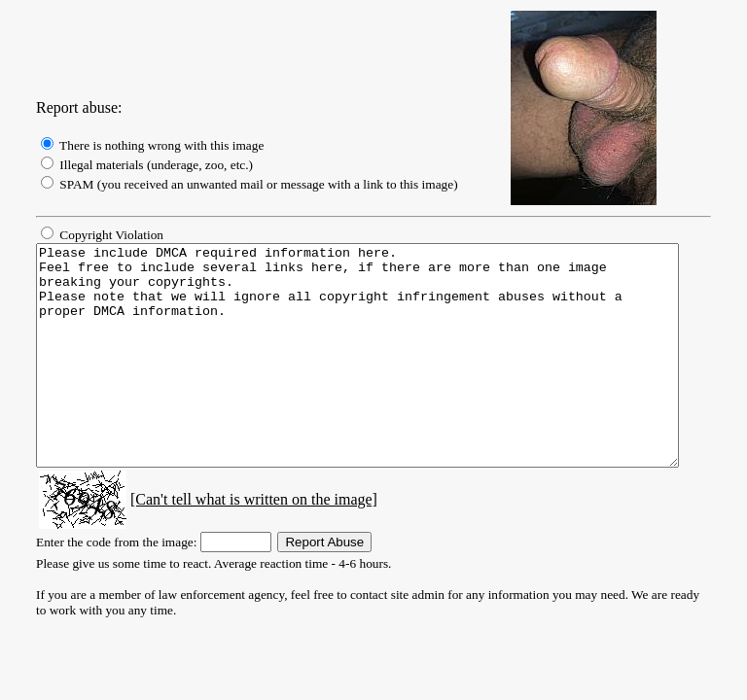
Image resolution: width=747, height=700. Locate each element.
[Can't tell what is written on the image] (231, 543)
